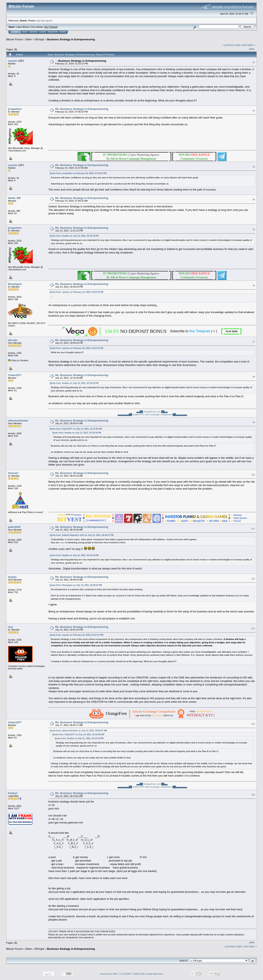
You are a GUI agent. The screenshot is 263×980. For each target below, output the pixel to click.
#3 (254, 167)
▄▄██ (140, 412)
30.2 (46, 27)
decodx (13, 340)
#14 (253, 724)
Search (34, 32)
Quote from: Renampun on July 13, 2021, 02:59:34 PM (76, 585)
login (39, 20)
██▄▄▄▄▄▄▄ (180, 415)
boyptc (12, 577)
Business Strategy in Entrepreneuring (71, 39)
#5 (254, 229)
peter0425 (14, 527)
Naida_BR (14, 198)
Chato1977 (15, 375)
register (48, 20)
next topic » (249, 45)
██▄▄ (164, 412)
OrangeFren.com (152, 412)
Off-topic (39, 39)
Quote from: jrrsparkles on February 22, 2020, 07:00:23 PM (78, 173)
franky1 (13, 793)
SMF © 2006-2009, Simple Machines (145, 974)
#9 (254, 422)
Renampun (15, 284)
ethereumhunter (18, 421)
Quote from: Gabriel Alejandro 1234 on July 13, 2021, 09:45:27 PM (82, 535)
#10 (253, 475)
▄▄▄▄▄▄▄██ (125, 415)
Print (252, 49)
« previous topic (232, 45)
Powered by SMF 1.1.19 (112, 974)
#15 (253, 795)
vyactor (13, 61)
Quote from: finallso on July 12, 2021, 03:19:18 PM (74, 236)
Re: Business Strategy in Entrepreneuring (82, 109)
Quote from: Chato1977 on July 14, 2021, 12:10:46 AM (76, 429)
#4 (254, 200)
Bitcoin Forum (14, 39)
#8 (254, 377)
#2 (254, 111)
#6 (254, 286)
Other (29, 39)
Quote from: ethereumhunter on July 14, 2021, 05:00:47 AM (78, 731)
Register (53, 32)
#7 (254, 342)
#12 (253, 579)
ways (62, 542)
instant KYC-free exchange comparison (153, 415)
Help (25, 32)
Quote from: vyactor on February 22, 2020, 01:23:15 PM (77, 292)
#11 (253, 529)
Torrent (53, 27)
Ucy (10, 627)
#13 (253, 628)
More (63, 32)
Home (16, 32)
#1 (254, 62)
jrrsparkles (15, 109)
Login (43, 32)
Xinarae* (13, 473)
